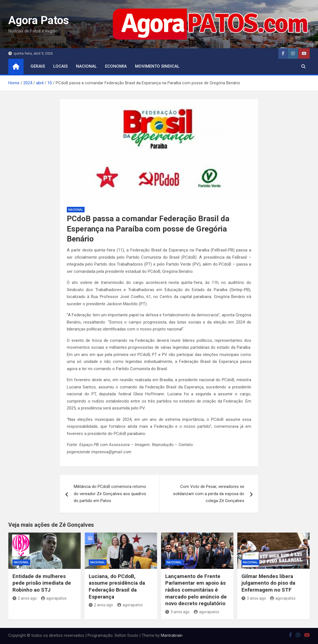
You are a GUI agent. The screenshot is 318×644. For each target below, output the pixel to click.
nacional (86, 66)
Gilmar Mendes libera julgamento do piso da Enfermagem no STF (268, 583)
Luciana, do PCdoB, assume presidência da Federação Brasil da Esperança (117, 586)
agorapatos (54, 598)
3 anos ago (177, 612)
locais (60, 66)
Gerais (38, 66)
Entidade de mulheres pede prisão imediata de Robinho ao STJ (42, 583)
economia (116, 66)
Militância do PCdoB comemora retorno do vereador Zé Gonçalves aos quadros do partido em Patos (110, 494)
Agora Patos (39, 20)
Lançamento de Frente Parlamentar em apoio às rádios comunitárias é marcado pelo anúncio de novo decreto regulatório (196, 590)
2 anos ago (25, 598)
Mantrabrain (172, 635)
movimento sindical (157, 66)
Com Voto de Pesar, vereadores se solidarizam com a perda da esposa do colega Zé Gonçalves (209, 494)
